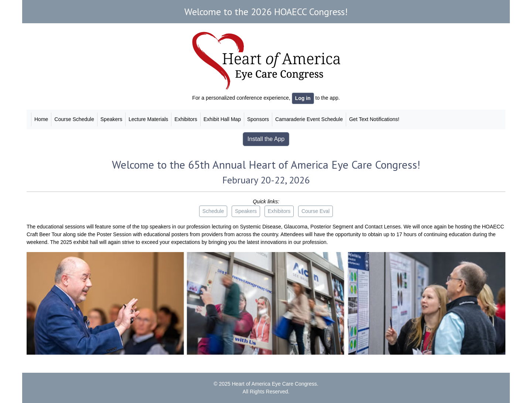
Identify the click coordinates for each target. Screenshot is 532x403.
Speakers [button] (246, 211)
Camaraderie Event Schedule (309, 119)
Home (41, 119)
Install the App (266, 139)
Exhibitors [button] (279, 211)
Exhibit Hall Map (222, 119)
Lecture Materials (148, 119)
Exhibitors (186, 119)
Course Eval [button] (316, 211)
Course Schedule (74, 119)
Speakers (111, 119)
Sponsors (258, 119)
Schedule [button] (213, 211)
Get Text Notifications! (374, 119)
